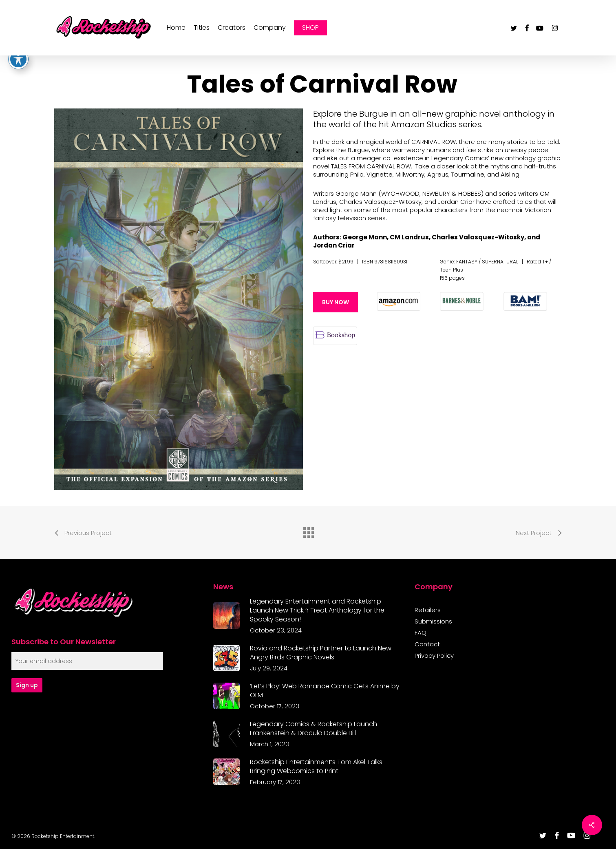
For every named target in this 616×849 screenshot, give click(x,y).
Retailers (428, 610)
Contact (427, 644)
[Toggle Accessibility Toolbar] (18, 57)
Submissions (433, 621)
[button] (336, 302)
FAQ (421, 633)
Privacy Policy (434, 656)
